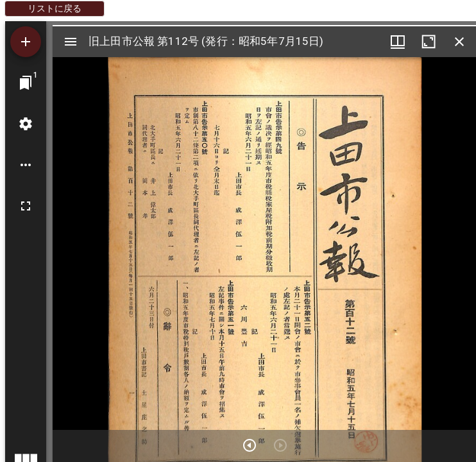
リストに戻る (55, 8)
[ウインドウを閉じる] (459, 42)
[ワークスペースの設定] (26, 124)
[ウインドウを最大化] (429, 42)
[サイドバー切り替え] (71, 42)
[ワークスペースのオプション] (26, 165)
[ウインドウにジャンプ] (26, 83)
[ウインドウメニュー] (398, 42)
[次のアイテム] (250, 445)
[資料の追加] (26, 42)
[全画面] (26, 206)
